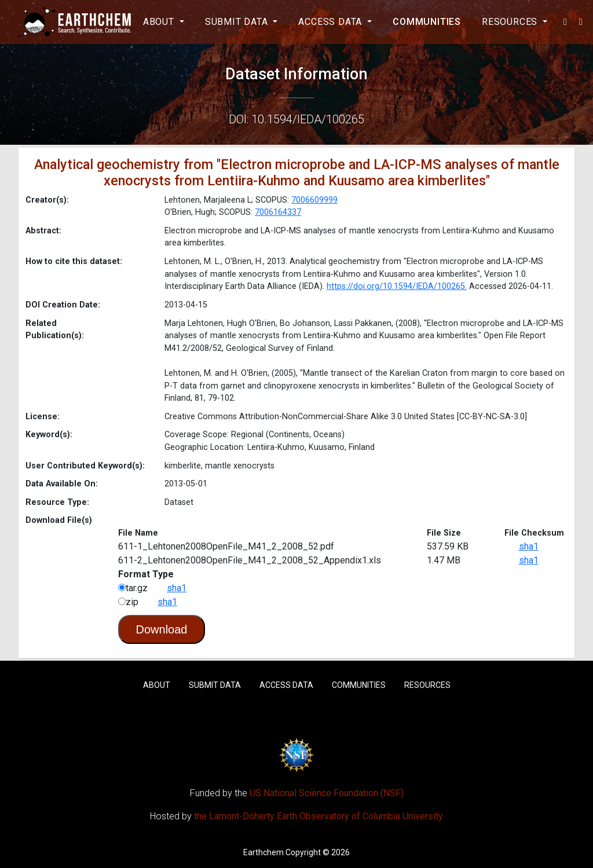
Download (162, 629)
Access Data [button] (332, 22)
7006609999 (314, 200)
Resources (427, 685)
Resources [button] (511, 22)
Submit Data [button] (238, 22)
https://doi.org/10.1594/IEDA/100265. (397, 286)
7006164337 (278, 212)
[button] (565, 22)
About (157, 685)
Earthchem (263, 852)
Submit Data (215, 685)
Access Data (286, 685)
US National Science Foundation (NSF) (327, 793)
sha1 (529, 546)
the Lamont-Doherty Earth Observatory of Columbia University (319, 816)
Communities (427, 22)
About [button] (160, 22)
